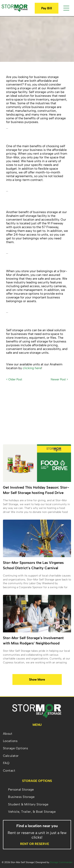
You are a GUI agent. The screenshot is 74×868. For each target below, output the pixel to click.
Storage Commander (61, 862)
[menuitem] (37, 733)
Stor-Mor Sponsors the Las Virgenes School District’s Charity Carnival (33, 565)
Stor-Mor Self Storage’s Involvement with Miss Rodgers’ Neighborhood (33, 641)
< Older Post (14, 379)
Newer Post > (59, 379)
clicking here (32, 368)
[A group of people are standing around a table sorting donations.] (37, 614)
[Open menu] (66, 8)
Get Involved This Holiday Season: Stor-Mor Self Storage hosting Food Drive (36, 490)
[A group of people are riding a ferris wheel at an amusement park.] (37, 538)
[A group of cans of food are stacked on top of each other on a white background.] (37, 463)
